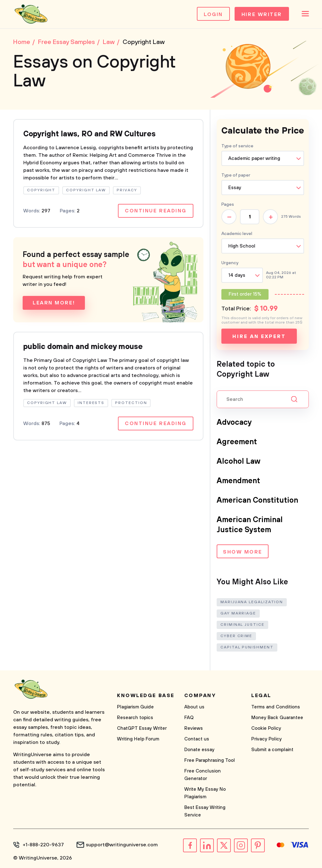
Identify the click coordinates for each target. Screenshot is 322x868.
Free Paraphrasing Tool (210, 760)
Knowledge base (146, 696)
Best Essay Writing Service (205, 811)
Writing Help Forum (138, 739)
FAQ (189, 718)
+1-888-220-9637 (43, 845)
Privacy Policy (266, 739)
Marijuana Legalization (252, 602)
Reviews (194, 728)
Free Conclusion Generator (203, 775)
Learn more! (54, 303)
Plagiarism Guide (135, 707)
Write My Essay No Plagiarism (205, 793)
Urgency (230, 263)
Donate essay (199, 750)
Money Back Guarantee (277, 718)
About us (194, 707)
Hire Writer (262, 14)
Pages (228, 205)
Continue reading (156, 211)
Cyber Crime (236, 636)
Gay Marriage (238, 613)
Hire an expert (259, 336)
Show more (243, 552)
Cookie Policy (266, 728)
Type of (236, 175)
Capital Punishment (247, 647)
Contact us (197, 739)
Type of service (237, 146)
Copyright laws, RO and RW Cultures (89, 134)
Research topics (135, 718)
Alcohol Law (239, 461)
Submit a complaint (272, 750)
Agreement (237, 442)
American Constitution (257, 500)
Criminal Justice (242, 625)
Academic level (237, 234)
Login (213, 14)
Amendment (238, 481)
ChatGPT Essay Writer (142, 728)
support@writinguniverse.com (122, 845)
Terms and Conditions (276, 707)
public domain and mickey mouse (83, 347)
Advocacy (234, 423)
